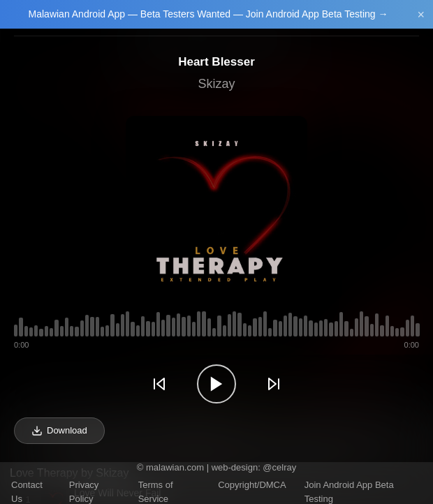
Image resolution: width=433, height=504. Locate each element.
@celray (279, 467)
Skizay (216, 84)
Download (59, 431)
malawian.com (175, 467)
